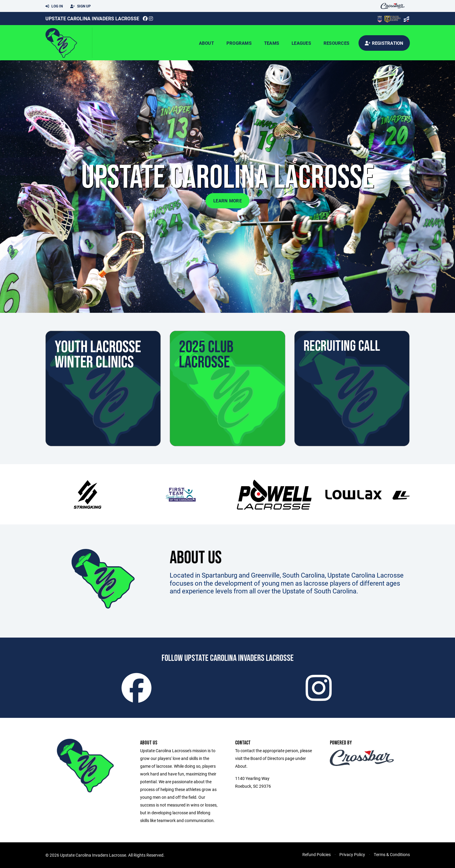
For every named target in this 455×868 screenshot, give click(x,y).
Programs (239, 43)
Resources (336, 43)
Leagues (301, 43)
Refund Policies (317, 854)
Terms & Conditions (392, 854)
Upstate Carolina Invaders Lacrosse (92, 18)
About (206, 43)
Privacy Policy (352, 854)
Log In (54, 6)
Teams (272, 43)
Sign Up (81, 6)
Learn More (227, 201)
